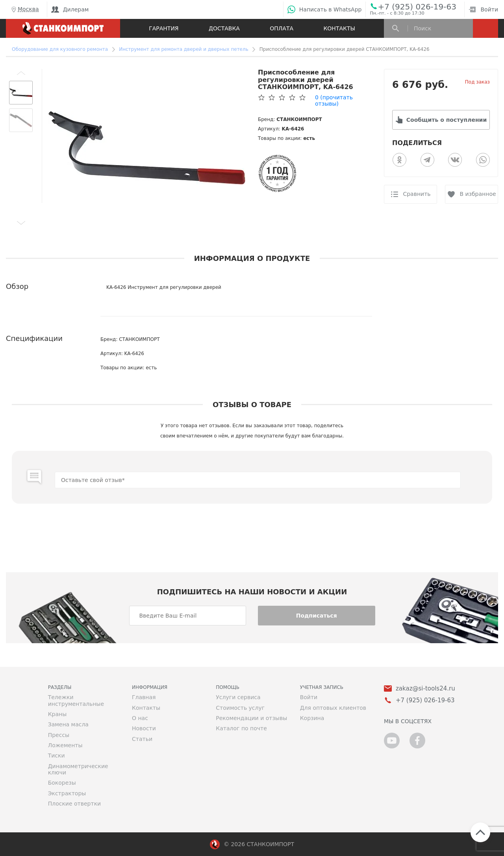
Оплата (282, 28)
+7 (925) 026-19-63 (417, 6)
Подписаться (317, 616)
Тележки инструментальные (76, 700)
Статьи (142, 739)
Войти (483, 9)
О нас (140, 718)
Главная (144, 697)
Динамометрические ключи (78, 769)
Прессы (59, 735)
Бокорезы (62, 783)
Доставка (224, 28)
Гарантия (164, 28)
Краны (57, 714)
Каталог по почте (241, 728)
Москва (24, 9)
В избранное (478, 194)
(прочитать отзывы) (334, 100)
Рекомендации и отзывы (251, 718)
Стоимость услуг (240, 708)
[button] (21, 73)
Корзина (312, 718)
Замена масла (68, 724)
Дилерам (70, 9)
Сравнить (417, 194)
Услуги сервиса (238, 697)
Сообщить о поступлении (447, 120)
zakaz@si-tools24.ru (425, 689)
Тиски (57, 756)
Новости (144, 728)
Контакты (339, 28)
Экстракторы (67, 793)
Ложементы (65, 745)
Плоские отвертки (75, 804)
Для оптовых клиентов (333, 708)
